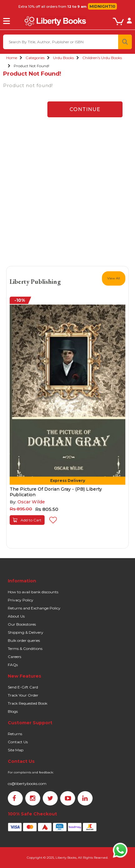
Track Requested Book (28, 703)
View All (114, 278)
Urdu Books (63, 58)
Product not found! (31, 66)
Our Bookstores (22, 624)
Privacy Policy (21, 600)
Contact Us (18, 742)
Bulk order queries (24, 640)
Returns (15, 734)
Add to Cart (27, 520)
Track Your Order (23, 695)
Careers (14, 657)
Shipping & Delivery (26, 632)
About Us (16, 616)
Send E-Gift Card (23, 687)
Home (12, 58)
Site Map (16, 750)
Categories (35, 58)
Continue (85, 109)
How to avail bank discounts (33, 592)
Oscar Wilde (31, 502)
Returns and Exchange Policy (34, 608)
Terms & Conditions (25, 649)
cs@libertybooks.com (27, 784)
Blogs (13, 711)
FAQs (13, 665)
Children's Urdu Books (102, 58)
